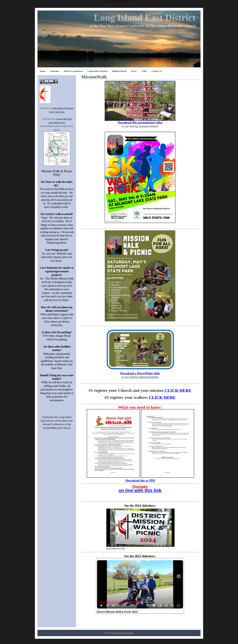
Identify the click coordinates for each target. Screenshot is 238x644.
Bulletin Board (119, 71)
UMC (144, 71)
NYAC (134, 71)
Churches (55, 71)
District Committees (73, 71)
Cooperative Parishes (97, 71)
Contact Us (157, 71)
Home (43, 71)
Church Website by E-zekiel (123, 633)
